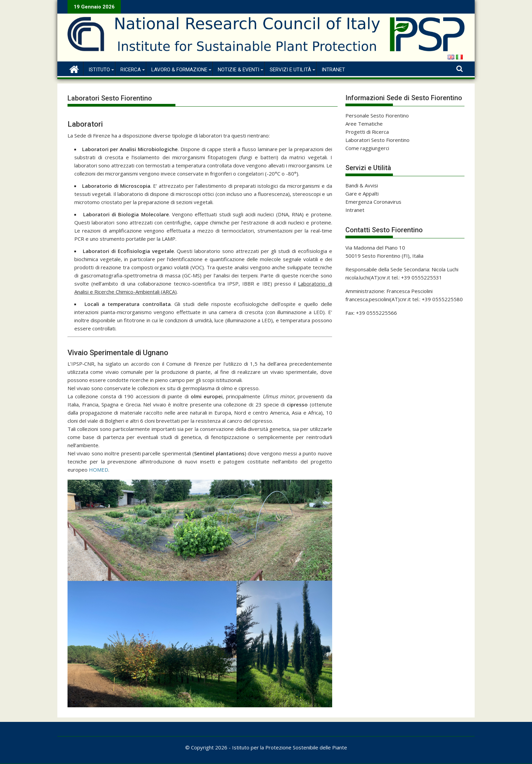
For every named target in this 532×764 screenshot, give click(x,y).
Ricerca (131, 70)
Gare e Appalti (362, 194)
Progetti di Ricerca (367, 132)
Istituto (99, 70)
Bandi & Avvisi (362, 185)
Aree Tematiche (364, 124)
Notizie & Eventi (239, 70)
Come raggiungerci (367, 148)
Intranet (333, 70)
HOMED (99, 470)
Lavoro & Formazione (179, 70)
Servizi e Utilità (290, 70)
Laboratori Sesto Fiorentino (377, 140)
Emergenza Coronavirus (373, 202)
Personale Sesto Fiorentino (377, 115)
